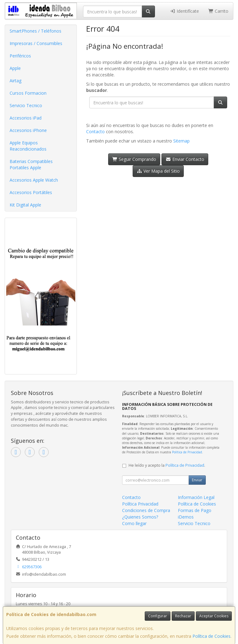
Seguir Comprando (134, 159)
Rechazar (183, 616)
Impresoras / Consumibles (36, 43)
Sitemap (181, 141)
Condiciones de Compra (146, 510)
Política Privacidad (140, 504)
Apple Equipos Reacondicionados (28, 146)
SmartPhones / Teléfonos (35, 31)
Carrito (218, 11)
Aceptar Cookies (214, 616)
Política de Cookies (212, 636)
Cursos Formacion (28, 93)
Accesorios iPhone (28, 130)
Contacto (95, 132)
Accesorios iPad (26, 118)
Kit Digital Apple (25, 205)
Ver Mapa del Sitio (158, 171)
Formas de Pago (195, 510)
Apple (15, 68)
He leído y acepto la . (167, 465)
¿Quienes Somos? (140, 517)
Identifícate (184, 11)
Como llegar (134, 523)
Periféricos (20, 56)
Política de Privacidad (187, 452)
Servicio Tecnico (26, 105)
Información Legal (196, 497)
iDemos (186, 517)
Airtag (15, 81)
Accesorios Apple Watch (34, 180)
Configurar (158, 616)
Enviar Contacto (185, 159)
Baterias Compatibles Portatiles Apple (31, 164)
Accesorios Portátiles (31, 192)
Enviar (197, 480)
